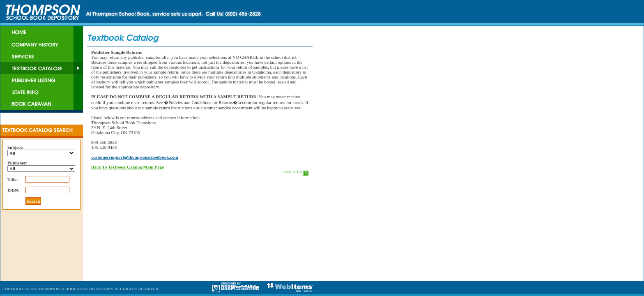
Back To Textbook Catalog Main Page (128, 167)
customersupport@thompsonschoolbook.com (135, 157)
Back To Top (296, 172)
